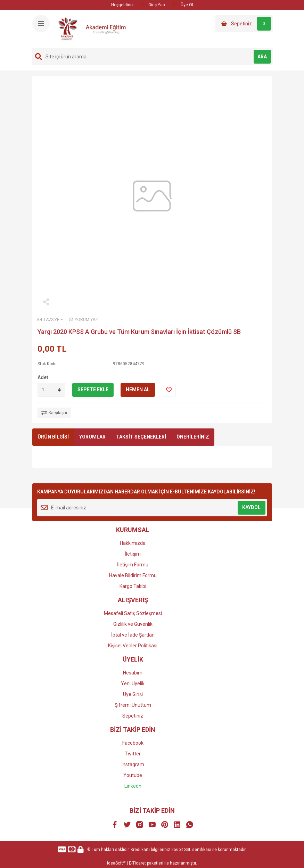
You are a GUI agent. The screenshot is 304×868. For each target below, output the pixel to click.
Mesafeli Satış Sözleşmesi (133, 613)
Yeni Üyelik (133, 683)
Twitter (133, 754)
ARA (262, 57)
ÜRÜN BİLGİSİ (53, 437)
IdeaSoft (116, 863)
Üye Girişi (133, 694)
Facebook (133, 743)
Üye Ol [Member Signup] (182, 5)
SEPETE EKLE (93, 390)
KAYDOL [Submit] (251, 507)
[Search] (152, 57)
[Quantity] (51, 390)
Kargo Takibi (133, 586)
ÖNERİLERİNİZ (193, 437)
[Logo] (95, 28)
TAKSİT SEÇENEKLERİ (141, 437)
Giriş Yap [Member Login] (153, 5)
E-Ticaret (137, 863)
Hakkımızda (133, 543)
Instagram (133, 764)
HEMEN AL (138, 390)
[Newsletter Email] (152, 508)
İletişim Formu (133, 565)
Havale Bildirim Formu (133, 575)
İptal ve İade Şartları (133, 635)
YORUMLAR (92, 437)
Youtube (133, 775)
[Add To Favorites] (169, 390)
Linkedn (133, 786)
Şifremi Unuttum (133, 705)
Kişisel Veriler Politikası (133, 646)
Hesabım (133, 673)
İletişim (133, 554)
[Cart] (244, 24)
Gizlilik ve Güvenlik (133, 624)
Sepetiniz (133, 716)
